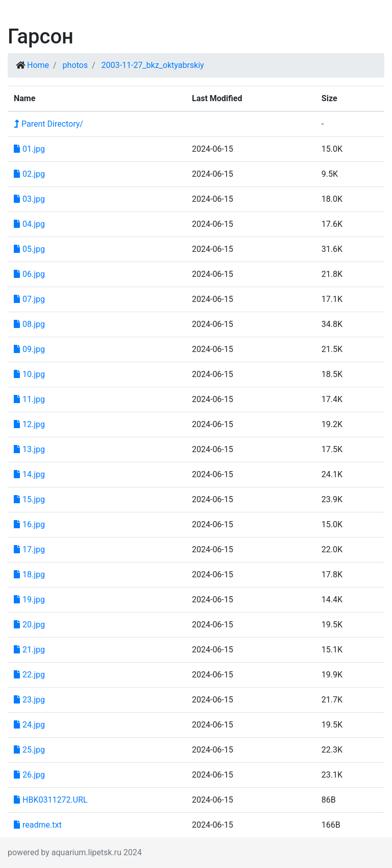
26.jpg (29, 775)
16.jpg (29, 524)
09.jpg (29, 349)
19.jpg (29, 600)
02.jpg (29, 174)
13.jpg (29, 449)
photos (75, 65)
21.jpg (29, 650)
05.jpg (29, 249)
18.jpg (29, 574)
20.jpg (29, 625)
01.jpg (29, 149)
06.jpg (29, 274)
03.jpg (29, 199)
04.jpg (29, 224)
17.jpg (29, 549)
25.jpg (29, 750)
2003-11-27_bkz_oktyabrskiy (153, 65)
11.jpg (29, 399)
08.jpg (29, 324)
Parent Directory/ (48, 124)
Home (38, 65)
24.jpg (29, 725)
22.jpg (29, 675)
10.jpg (29, 374)
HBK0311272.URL (51, 800)
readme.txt (38, 825)
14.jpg (29, 474)
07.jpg (29, 299)
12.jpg (29, 424)
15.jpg (29, 499)
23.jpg (29, 700)
